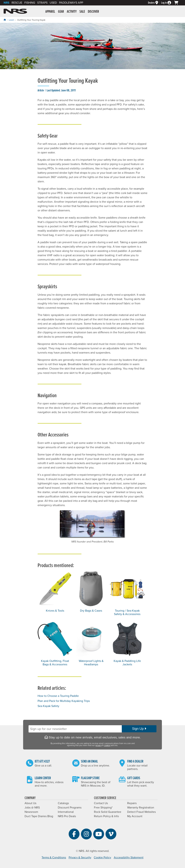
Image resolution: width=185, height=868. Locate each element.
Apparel (50, 12)
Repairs (132, 803)
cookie (107, 745)
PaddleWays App (71, 3)
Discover (93, 12)
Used (53, 3)
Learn (12, 20)
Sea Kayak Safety (48, 706)
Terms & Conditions (54, 858)
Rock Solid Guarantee (108, 812)
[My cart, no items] (178, 3)
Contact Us (101, 803)
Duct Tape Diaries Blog (39, 816)
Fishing (30, 3)
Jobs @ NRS (32, 808)
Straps (42, 3)
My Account (135, 816)
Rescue (17, 3)
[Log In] (168, 3)
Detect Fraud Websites (141, 812)
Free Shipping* (103, 808)
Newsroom (31, 812)
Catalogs (63, 803)
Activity (72, 12)
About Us (30, 803)
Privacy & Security (80, 858)
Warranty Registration (141, 808)
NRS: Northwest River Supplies (15, 11)
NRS (7, 3)
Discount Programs (70, 808)
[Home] (5, 20)
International (66, 812)
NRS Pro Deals (67, 816)
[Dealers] (155, 3)
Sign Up (139, 729)
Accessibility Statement (129, 858)
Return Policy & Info (106, 816)
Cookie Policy (102, 858)
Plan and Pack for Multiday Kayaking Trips (64, 701)
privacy (99, 745)
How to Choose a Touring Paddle (58, 696)
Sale (82, 12)
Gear (61, 12)
